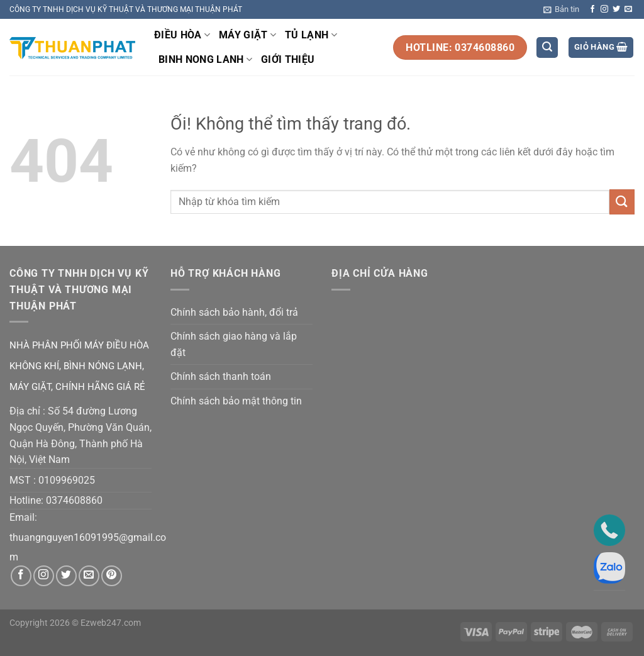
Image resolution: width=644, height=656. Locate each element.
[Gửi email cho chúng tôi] (628, 9)
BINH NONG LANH (205, 60)
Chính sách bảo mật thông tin (236, 401)
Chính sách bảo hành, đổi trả (234, 312)
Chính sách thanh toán (221, 376)
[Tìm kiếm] (547, 47)
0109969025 (67, 480)
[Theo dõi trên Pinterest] (112, 576)
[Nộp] (622, 202)
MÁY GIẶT (247, 35)
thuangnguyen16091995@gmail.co (88, 537)
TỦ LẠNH (311, 35)
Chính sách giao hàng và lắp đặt (234, 344)
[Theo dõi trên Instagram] (604, 9)
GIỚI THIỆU (288, 59)
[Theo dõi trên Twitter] (616, 9)
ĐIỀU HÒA (182, 35)
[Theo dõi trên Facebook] (592, 9)
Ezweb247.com (111, 623)
